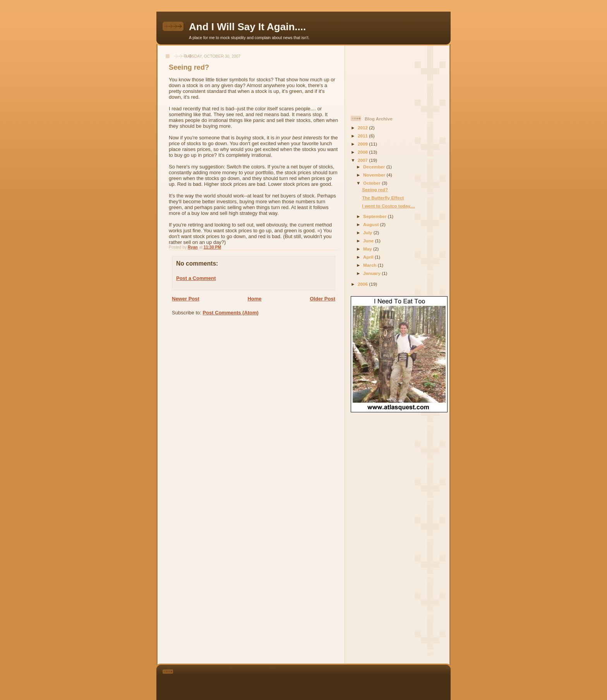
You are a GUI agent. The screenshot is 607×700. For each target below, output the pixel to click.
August (372, 224)
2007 (363, 160)
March (370, 265)
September (376, 216)
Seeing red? (375, 190)
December (375, 167)
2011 (363, 136)
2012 (363, 128)
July (368, 232)
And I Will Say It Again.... (247, 27)
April (369, 257)
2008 (363, 152)
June (369, 241)
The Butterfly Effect (383, 198)
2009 (363, 144)
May (368, 249)
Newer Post (186, 299)
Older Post (322, 299)
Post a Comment (196, 278)
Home (254, 299)
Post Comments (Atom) (231, 313)
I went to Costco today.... (388, 206)
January (372, 273)
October (372, 183)
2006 (363, 284)
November (375, 175)
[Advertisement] (386, 77)
